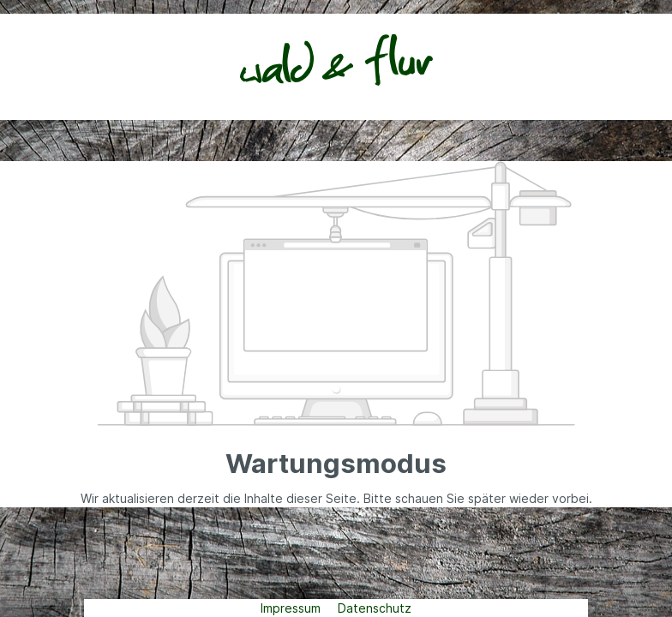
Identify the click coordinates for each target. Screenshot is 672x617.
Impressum (292, 608)
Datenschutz (375, 608)
